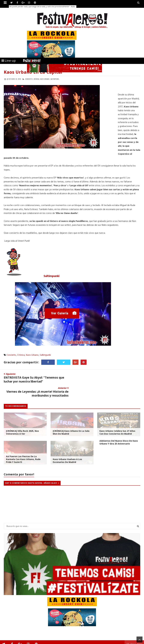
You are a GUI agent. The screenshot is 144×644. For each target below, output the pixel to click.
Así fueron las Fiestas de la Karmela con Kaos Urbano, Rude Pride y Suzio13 (23, 445)
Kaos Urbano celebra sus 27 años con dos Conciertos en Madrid (117, 418)
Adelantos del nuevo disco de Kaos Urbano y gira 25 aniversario (119, 428)
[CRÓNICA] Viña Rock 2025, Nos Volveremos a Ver (22, 418)
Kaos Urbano (32, 355)
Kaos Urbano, (45, 79)
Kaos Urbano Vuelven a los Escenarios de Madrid (67, 447)
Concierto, (29, 79)
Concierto (11, 355)
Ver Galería (60, 313)
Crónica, (37, 79)
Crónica (21, 355)
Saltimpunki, (55, 79)
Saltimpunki (52, 276)
